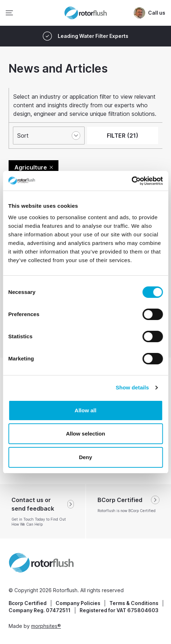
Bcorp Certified (28, 603)
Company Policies (78, 603)
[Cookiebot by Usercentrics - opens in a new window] (131, 181)
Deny (85, 457)
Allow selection (85, 434)
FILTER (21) (123, 136)
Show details (132, 387)
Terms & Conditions (134, 603)
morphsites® (46, 626)
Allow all (85, 410)
